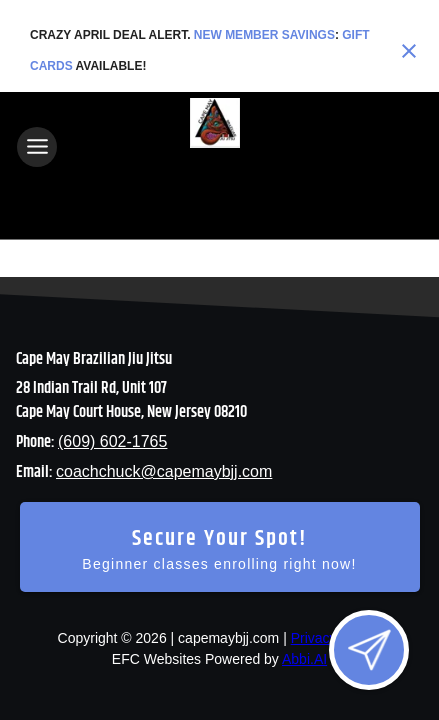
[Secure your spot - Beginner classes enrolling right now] (220, 547)
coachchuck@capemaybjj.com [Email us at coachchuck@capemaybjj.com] (164, 471)
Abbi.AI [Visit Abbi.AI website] (304, 659)
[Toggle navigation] (37, 147)
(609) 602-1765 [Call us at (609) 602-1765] (112, 441)
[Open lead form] (369, 650)
